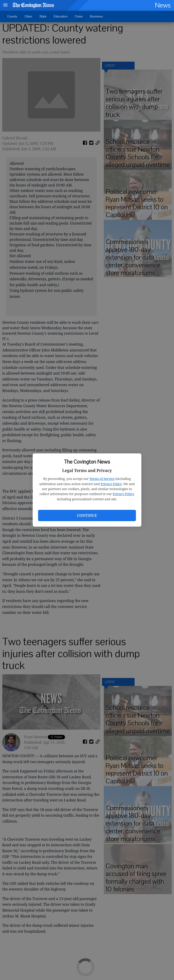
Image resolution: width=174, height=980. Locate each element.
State (43, 16)
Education (61, 16)
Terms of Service (102, 479)
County (12, 16)
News (163, 5)
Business (96, 16)
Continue (87, 515)
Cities (28, 16)
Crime (79, 16)
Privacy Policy (111, 484)
